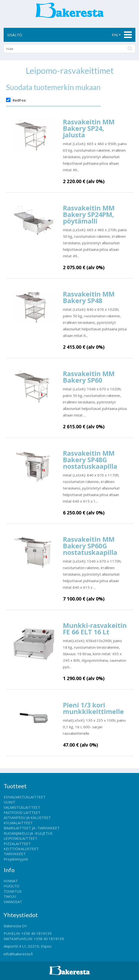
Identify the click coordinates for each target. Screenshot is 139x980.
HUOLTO (12, 886)
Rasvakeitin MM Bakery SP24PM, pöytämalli (89, 214)
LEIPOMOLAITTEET (20, 838)
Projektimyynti (16, 859)
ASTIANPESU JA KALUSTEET (27, 817)
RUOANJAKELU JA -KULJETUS (28, 833)
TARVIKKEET (15, 854)
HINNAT (11, 881)
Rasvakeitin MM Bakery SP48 (89, 297)
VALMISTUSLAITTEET (22, 807)
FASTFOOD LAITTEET (22, 812)
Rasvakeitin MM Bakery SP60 (89, 377)
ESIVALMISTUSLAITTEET (25, 797)
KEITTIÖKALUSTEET (21, 849)
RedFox (19, 100)
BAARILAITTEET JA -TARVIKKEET (32, 828)
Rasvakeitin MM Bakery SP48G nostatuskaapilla (90, 460)
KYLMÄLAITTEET (18, 823)
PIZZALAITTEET (17, 844)
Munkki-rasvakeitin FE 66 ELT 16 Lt (95, 629)
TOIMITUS (13, 891)
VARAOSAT (13, 902)
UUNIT (9, 802)
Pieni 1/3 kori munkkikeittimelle (93, 708)
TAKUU (10, 896)
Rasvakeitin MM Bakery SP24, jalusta (89, 128)
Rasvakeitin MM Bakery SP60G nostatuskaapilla (90, 546)
